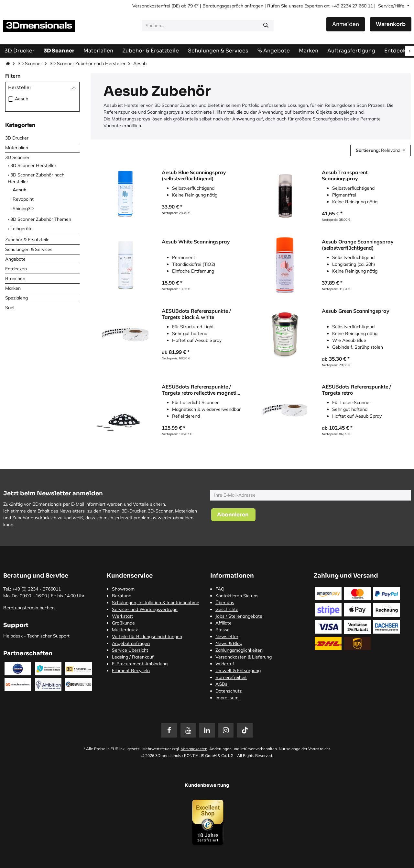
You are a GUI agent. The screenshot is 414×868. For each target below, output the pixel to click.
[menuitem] (351, 51)
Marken (13, 288)
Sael (10, 308)
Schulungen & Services (29, 249)
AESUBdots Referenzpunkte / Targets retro (356, 390)
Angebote (15, 259)
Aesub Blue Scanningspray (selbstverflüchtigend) (194, 175)
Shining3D (23, 209)
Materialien (17, 148)
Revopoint (23, 199)
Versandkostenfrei (151, 6)
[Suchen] (266, 26)
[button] (381, 150)
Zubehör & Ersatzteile (27, 240)
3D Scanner (30, 63)
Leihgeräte (22, 229)
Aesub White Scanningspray (196, 242)
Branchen (15, 278)
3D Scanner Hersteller (33, 165)
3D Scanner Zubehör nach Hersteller (88, 63)
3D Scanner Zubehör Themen (41, 219)
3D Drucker (17, 138)
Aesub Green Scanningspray (355, 311)
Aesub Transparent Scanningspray (345, 175)
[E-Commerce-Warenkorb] (391, 24)
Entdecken (16, 269)
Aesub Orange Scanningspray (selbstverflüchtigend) (358, 245)
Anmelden (346, 24)
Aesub (22, 99)
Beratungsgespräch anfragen (233, 6)
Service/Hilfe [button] (392, 6)
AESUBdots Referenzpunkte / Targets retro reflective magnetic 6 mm (200, 390)
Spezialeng (16, 298)
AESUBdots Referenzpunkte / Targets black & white (196, 314)
